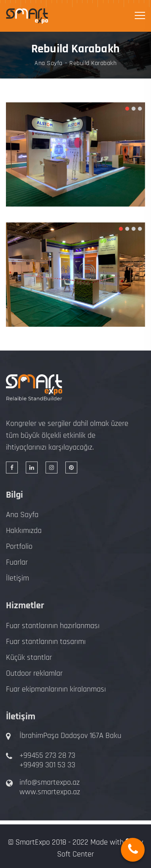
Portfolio (19, 546)
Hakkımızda (24, 531)
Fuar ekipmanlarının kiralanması (56, 689)
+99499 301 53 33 (47, 765)
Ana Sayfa (49, 63)
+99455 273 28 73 (47, 755)
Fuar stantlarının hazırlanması (53, 626)
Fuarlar (17, 562)
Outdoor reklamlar (34, 673)
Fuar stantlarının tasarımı (46, 642)
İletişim (17, 578)
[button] (127, 109)
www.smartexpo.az (50, 792)
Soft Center (75, 854)
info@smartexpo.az (50, 782)
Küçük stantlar (29, 657)
